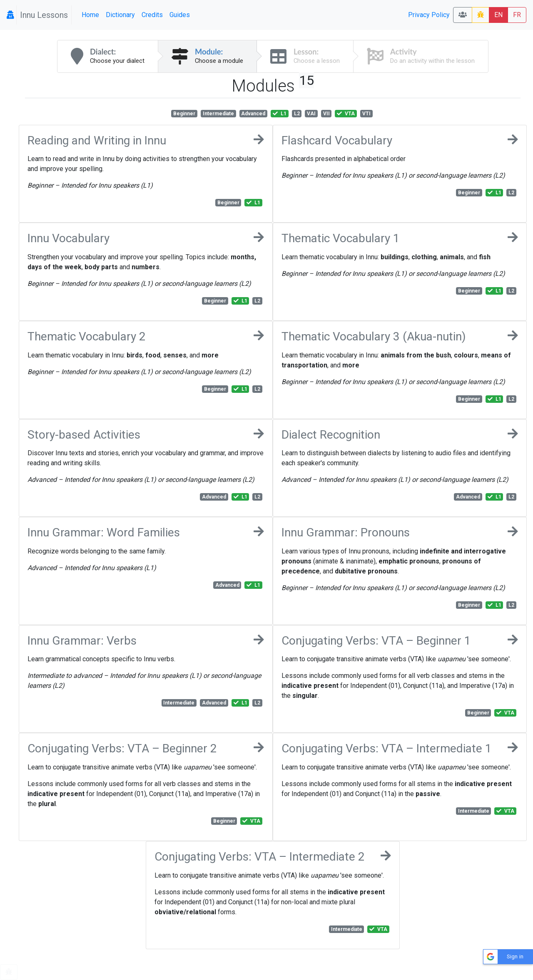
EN (498, 15)
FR (517, 15)
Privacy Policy (429, 15)
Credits (152, 15)
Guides (180, 15)
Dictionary (120, 15)
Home (90, 15)
